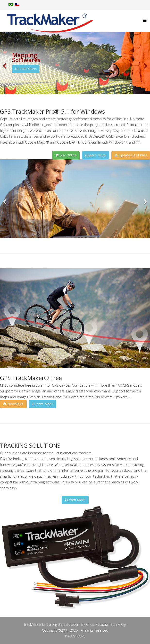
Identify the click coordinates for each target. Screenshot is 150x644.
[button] (5, 63)
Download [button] (13, 404)
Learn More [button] (26, 69)
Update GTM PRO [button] (131, 155)
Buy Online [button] (66, 155)
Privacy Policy (75, 636)
